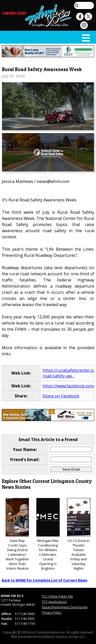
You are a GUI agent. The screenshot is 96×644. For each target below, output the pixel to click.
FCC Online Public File (57, 596)
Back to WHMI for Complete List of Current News (45, 580)
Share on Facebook (61, 396)
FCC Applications (54, 602)
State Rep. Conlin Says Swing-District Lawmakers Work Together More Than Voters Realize (17, 534)
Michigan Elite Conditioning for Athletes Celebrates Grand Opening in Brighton (48, 534)
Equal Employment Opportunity (65, 607)
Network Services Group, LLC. (64, 637)
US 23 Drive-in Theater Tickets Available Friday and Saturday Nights (79, 534)
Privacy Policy (52, 613)
